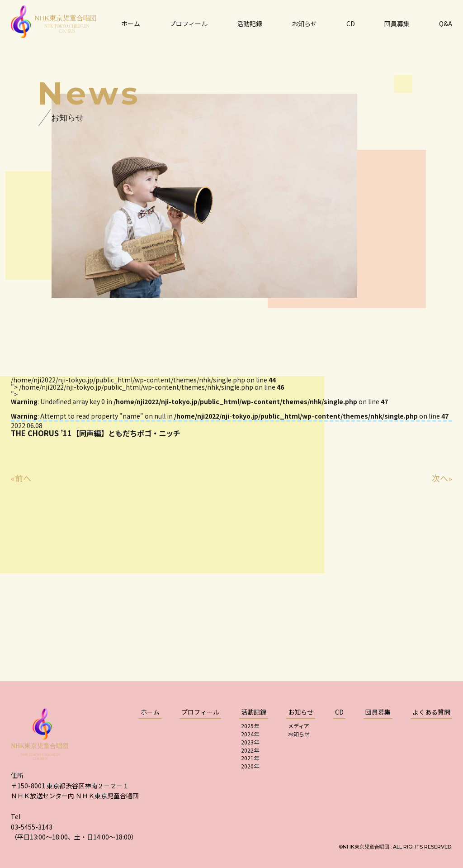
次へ (440, 478)
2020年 (250, 766)
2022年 (250, 750)
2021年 (250, 758)
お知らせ (299, 734)
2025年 (250, 726)
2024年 (250, 734)
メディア (299, 726)
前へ (23, 478)
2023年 (250, 742)
